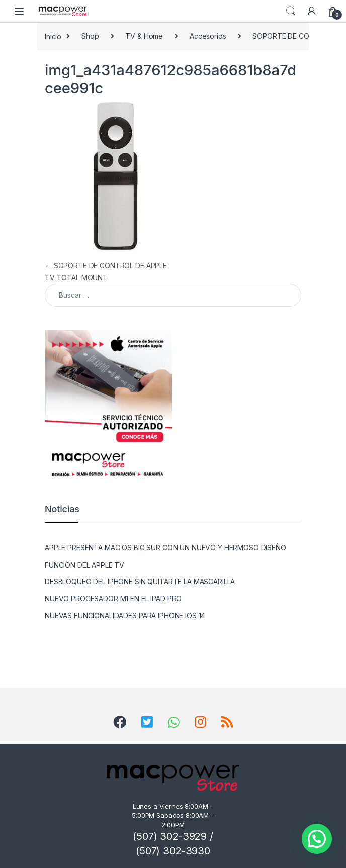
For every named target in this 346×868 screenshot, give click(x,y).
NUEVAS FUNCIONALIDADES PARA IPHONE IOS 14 (125, 616)
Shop (90, 36)
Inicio (53, 36)
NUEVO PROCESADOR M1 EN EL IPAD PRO (113, 599)
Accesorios (208, 36)
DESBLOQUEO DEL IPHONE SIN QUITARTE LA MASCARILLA (140, 581)
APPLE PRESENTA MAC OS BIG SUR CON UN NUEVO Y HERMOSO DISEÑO (165, 548)
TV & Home (144, 36)
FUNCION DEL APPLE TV (84, 565)
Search (291, 11)
